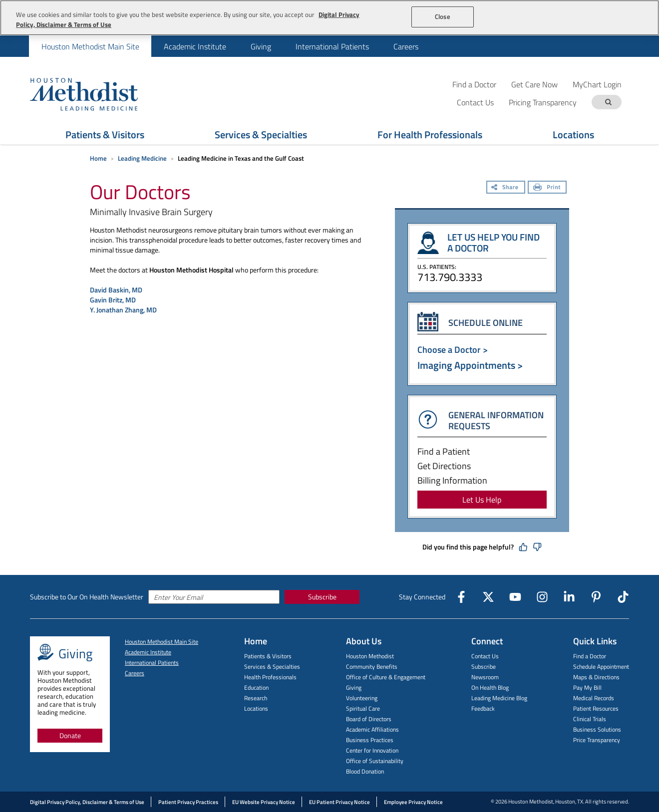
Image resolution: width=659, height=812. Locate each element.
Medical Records (594, 698)
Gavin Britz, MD (113, 300)
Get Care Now (534, 84)
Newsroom (485, 677)
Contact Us (485, 656)
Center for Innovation (372, 750)
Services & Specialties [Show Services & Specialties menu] (261, 135)
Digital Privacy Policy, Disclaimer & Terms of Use (87, 802)
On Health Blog (490, 687)
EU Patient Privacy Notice (339, 802)
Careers (406, 46)
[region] (329, 18)
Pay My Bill (587, 687)
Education (256, 687)
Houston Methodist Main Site (90, 46)
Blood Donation (365, 771)
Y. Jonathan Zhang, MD (123, 310)
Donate (70, 735)
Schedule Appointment (601, 667)
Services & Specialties (272, 667)
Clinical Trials (590, 719)
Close (443, 16)
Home (98, 158)
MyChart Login (597, 84)
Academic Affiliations (372, 729)
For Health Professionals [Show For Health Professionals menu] (430, 135)
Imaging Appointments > (470, 365)
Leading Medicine (142, 158)
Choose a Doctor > (453, 350)
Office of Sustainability (375, 761)
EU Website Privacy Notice (264, 802)
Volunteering (362, 698)
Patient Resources (596, 708)
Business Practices (370, 740)
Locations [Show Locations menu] (573, 135)
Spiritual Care (363, 708)
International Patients (332, 46)
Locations (256, 708)
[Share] (506, 188)
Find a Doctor (474, 84)
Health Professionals (270, 677)
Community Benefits (372, 667)
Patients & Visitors (268, 656)
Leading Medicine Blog (499, 698)
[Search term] (608, 102)
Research (256, 698)
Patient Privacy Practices (188, 802)
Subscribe (322, 597)
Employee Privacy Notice (413, 802)
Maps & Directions (596, 677)
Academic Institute (195, 46)
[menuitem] (90, 46)
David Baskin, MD (116, 290)
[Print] (547, 188)
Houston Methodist (370, 656)
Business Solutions (597, 729)
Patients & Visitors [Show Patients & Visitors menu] (105, 135)
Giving (261, 46)
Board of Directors (369, 719)
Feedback (483, 708)
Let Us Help (482, 500)
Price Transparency (597, 740)
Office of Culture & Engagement (386, 677)
